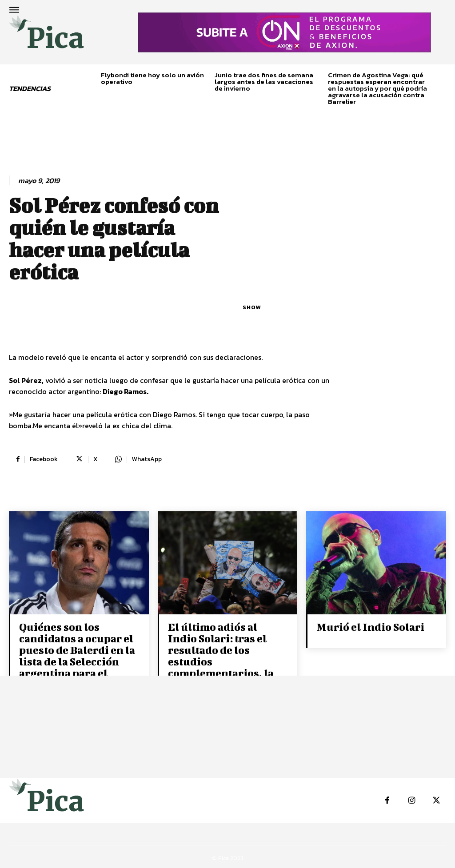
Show (252, 307)
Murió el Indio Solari (369, 626)
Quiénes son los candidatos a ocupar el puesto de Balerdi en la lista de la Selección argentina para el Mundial (76, 654)
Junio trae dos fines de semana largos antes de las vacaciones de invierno (264, 82)
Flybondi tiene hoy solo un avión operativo (152, 78)
